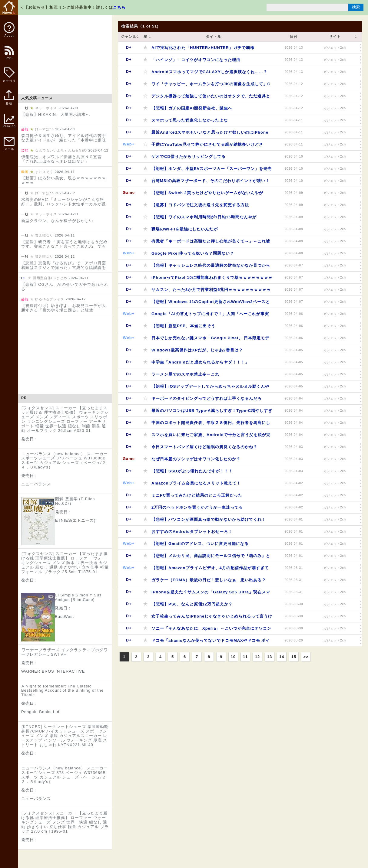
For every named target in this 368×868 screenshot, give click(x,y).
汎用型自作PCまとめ (50, 278)
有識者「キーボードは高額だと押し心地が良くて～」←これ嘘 (211, 241)
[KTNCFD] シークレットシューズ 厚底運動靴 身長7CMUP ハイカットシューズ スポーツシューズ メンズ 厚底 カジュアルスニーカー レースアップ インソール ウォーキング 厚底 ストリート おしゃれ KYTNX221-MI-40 (65, 736)
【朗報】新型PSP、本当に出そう (183, 326)
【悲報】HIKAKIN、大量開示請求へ (56, 114)
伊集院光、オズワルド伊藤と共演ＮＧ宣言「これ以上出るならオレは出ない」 (61, 159)
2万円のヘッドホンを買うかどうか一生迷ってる (197, 507)
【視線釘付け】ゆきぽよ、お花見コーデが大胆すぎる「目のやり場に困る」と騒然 (64, 308)
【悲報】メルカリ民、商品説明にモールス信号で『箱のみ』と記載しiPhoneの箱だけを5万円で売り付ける (211, 558)
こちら (119, 7)
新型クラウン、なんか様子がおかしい (57, 221)
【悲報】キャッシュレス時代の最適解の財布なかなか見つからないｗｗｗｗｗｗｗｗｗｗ (211, 267)
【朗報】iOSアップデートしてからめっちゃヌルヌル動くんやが (210, 388)
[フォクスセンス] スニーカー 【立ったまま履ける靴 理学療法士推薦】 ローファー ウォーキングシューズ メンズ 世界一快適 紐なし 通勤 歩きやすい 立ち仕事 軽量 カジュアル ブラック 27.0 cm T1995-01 (65, 822)
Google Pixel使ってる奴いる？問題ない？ (193, 253)
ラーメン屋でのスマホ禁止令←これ (185, 374)
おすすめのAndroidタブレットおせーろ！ (192, 532)
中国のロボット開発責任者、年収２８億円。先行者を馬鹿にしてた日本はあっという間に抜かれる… (211, 424)
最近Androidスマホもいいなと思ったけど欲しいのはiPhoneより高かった (210, 134)
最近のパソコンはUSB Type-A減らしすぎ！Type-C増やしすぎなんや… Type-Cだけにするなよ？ (212, 412)
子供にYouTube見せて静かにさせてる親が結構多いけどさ (207, 144)
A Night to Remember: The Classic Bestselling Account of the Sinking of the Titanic (62, 691)
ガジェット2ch (335, 48)
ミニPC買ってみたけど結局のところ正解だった (197, 495)
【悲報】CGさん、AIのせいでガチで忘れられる (65, 287)
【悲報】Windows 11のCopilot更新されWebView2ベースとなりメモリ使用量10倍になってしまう (211, 303)
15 (294, 657)
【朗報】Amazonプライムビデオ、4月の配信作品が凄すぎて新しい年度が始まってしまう (210, 570)
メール (9, 144)
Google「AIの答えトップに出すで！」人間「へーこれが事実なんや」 (210, 316)
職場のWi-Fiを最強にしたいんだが (185, 229)
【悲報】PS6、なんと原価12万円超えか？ (192, 604)
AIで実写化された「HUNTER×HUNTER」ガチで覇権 (203, 48)
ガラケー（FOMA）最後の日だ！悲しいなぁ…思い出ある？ (209, 580)
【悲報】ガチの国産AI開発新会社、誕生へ (192, 108)
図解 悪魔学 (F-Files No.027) (75, 501)
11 (245, 657)
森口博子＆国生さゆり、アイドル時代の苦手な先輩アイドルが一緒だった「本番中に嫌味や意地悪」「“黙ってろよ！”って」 (64, 140)
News (9, 8)
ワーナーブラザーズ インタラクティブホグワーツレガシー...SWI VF (65, 652)
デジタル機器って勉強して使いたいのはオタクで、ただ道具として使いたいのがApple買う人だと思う (211, 98)
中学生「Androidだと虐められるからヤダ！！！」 (200, 362)
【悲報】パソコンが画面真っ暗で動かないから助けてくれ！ (209, 519)
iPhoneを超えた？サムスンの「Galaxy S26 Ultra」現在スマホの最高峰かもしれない (211, 594)
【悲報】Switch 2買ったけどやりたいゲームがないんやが (207, 193)
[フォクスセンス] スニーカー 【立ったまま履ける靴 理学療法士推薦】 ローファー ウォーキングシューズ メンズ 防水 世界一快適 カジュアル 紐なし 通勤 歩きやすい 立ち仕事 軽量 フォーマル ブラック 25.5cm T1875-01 (65, 563)
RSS (9, 56)
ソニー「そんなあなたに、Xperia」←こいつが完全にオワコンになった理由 (211, 630)
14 (282, 657)
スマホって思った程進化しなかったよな (190, 120)
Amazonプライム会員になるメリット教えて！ (196, 483)
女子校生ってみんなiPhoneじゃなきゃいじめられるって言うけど (212, 618)
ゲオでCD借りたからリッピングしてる (189, 157)
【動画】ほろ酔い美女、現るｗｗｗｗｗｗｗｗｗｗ (64, 180)
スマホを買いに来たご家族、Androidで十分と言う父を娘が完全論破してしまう (211, 437)
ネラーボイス (46, 108)
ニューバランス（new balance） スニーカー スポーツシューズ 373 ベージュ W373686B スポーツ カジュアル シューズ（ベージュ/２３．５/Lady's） (65, 775)
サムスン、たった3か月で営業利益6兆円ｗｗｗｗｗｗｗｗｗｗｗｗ (211, 291)
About (9, 30)
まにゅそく (44, 172)
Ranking (9, 121)
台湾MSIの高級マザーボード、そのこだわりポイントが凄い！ (211, 181)
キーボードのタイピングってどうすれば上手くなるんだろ (207, 398)
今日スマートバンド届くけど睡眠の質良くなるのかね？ (204, 447)
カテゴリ (9, 75)
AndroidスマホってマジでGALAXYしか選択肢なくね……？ (209, 72)
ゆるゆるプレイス (50, 299)
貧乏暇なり (44, 235)
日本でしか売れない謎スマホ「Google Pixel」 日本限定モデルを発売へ (210, 340)
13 (270, 657)
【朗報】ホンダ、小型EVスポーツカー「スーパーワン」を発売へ (212, 170)
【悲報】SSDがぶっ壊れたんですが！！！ (192, 471)
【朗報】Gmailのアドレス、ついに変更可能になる (200, 544)
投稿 (9, 101)
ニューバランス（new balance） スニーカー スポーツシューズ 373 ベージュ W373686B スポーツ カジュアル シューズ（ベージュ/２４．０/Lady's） (65, 461)
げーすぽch (45, 129)
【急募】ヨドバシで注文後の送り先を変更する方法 (200, 205)
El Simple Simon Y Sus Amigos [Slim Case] (78, 597)
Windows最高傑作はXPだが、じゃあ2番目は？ (197, 350)
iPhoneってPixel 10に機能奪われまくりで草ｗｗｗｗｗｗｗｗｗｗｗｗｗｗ (212, 279)
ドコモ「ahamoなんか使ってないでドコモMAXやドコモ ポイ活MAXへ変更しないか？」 (211, 642)
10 (233, 657)
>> (306, 657)
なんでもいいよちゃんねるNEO (61, 150)
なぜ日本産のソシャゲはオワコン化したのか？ (196, 459)
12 (257, 657)
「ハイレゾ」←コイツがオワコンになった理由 (196, 60)
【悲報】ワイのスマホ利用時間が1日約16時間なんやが (204, 217)
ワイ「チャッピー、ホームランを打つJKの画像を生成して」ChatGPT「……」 (211, 86)
